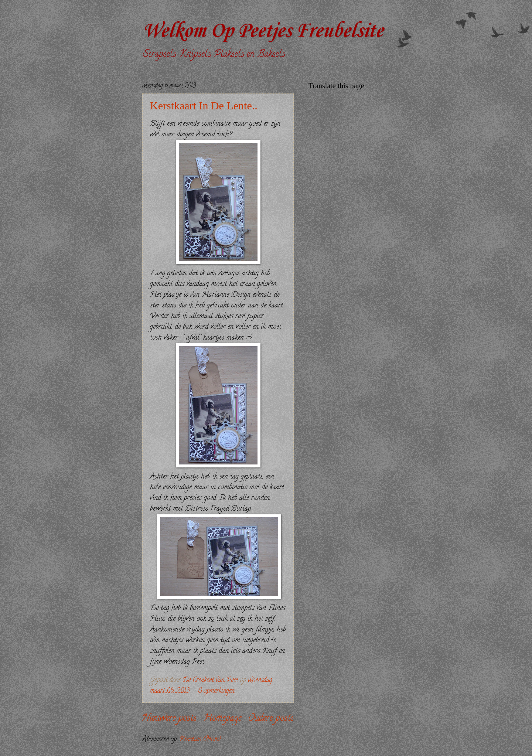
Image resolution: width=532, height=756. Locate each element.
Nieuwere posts (169, 719)
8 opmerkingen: (217, 691)
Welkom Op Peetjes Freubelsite (262, 31)
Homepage (222, 719)
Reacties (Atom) (200, 740)
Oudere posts (271, 719)
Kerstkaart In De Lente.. (204, 105)
